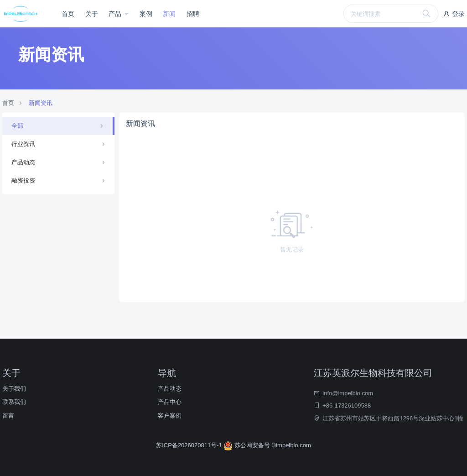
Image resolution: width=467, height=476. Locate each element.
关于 (92, 14)
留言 (8, 416)
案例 (146, 14)
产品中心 (170, 402)
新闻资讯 (41, 103)
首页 (68, 14)
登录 (454, 14)
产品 (116, 14)
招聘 (193, 14)
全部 (17, 126)
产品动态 (23, 162)
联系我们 (14, 402)
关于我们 (14, 389)
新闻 (169, 14)
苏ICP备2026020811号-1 (190, 445)
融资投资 (23, 180)
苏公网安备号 (247, 445)
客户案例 (170, 416)
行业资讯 (23, 144)
